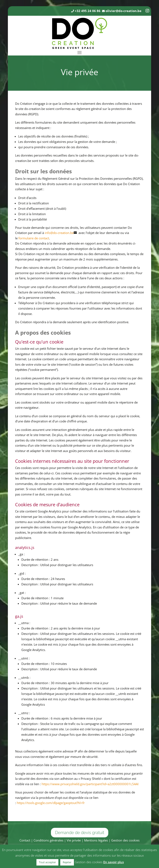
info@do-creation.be (59, 233)
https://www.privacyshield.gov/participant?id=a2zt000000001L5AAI (90, 784)
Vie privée (74, 840)
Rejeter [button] (67, 862)
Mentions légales (96, 840)
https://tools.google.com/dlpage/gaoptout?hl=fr (51, 803)
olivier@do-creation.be (123, 11)
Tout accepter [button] (47, 862)
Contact (25, 840)
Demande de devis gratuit (80, 833)
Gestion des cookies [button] (125, 840)
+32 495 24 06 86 (88, 11)
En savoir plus (114, 862)
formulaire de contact (34, 238)
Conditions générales (48, 840)
